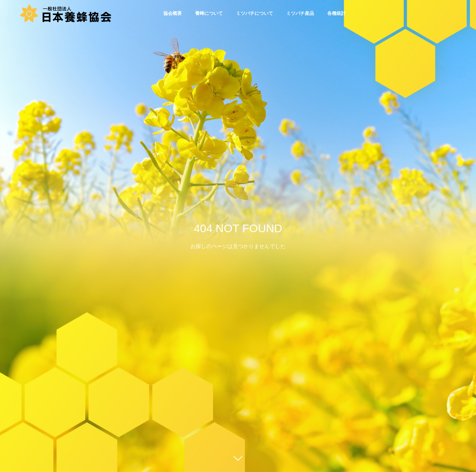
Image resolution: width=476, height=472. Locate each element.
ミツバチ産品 (300, 13)
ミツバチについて (255, 13)
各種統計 (337, 13)
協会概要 (173, 13)
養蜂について (209, 13)
